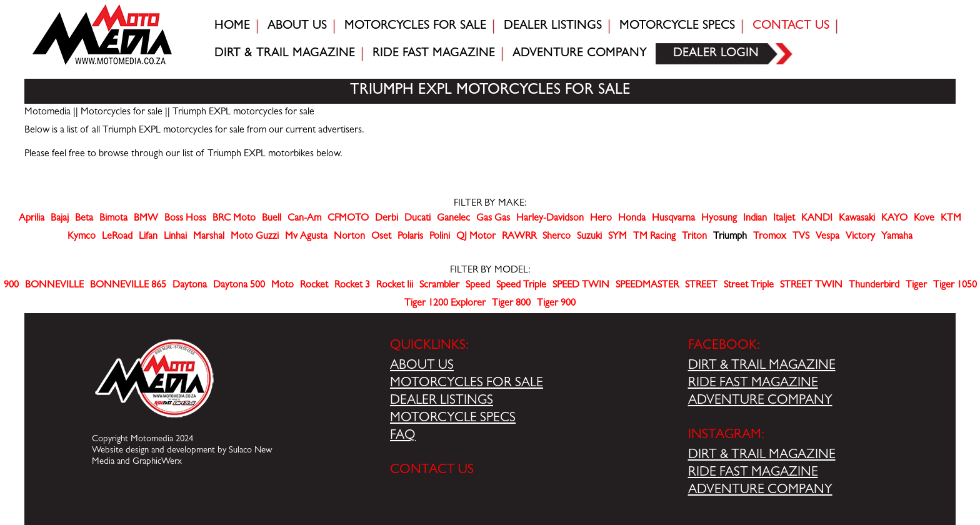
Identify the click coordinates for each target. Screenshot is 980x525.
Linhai (175, 237)
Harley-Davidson (550, 219)
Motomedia (47, 112)
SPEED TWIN (581, 286)
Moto (282, 286)
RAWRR (519, 237)
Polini (440, 237)
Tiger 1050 (955, 286)
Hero (601, 219)
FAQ (403, 436)
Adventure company (580, 54)
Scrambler (439, 286)
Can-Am (304, 219)
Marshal (209, 237)
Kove (924, 219)
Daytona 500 (239, 286)
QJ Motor (476, 237)
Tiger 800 (511, 304)
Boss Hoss (185, 219)
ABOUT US (422, 366)
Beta (84, 219)
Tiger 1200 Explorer (445, 304)
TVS (801, 237)
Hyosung (719, 219)
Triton (694, 237)
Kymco (82, 237)
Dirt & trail (285, 54)
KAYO (894, 219)
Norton (349, 237)
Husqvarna (673, 219)
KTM (951, 219)
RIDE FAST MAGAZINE (753, 384)
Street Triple (749, 286)
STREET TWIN (811, 286)
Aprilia (32, 219)
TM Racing (654, 237)
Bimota (113, 219)
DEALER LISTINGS (442, 401)
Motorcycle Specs (677, 26)
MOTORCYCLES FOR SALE (467, 384)
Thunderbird (874, 286)
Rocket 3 (352, 286)
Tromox (770, 237)
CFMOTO (348, 219)
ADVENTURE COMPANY (760, 401)
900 (11, 286)
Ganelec (453, 219)
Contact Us (791, 26)
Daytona (190, 286)
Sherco (557, 237)
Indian (755, 219)
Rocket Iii (395, 286)
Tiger (916, 286)
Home (232, 26)
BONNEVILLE (54, 286)
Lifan (148, 237)
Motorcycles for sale (415, 26)
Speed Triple (521, 286)
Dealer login (716, 54)
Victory (860, 237)
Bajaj (60, 219)
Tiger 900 (556, 304)
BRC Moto (234, 219)
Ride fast (434, 54)
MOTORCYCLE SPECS (453, 419)
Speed (478, 286)
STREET (701, 286)
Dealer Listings (553, 26)
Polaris (410, 237)
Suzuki (589, 237)
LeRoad (117, 237)
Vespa (827, 237)
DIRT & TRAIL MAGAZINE (762, 366)
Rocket (314, 286)
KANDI (817, 219)
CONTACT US (432, 471)
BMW (146, 219)
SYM (617, 237)
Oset (381, 237)
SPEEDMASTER (647, 286)
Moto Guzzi (255, 237)
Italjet (784, 219)
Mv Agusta (306, 237)
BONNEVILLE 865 (128, 286)
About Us (297, 26)
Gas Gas (493, 219)
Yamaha (897, 237)
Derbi (387, 219)
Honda (632, 219)
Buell (272, 219)
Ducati (417, 219)
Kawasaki (857, 219)
